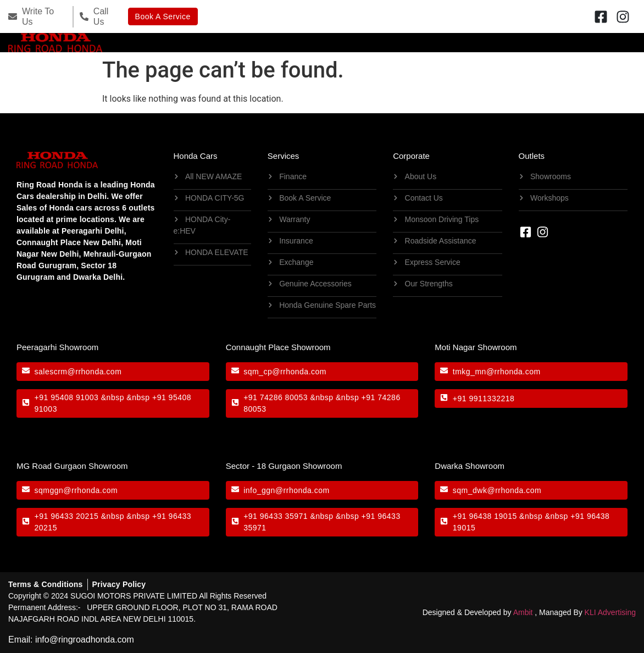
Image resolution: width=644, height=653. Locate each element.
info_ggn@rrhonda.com (287, 490)
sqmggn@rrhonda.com (76, 490)
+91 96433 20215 (67, 516)
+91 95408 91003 (67, 397)
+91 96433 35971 (276, 516)
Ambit (523, 612)
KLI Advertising (610, 612)
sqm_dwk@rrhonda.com (497, 490)
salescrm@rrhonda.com (78, 372)
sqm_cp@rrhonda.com (285, 372)
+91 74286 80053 (276, 397)
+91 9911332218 (484, 399)
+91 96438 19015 (485, 516)
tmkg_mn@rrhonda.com (497, 372)
